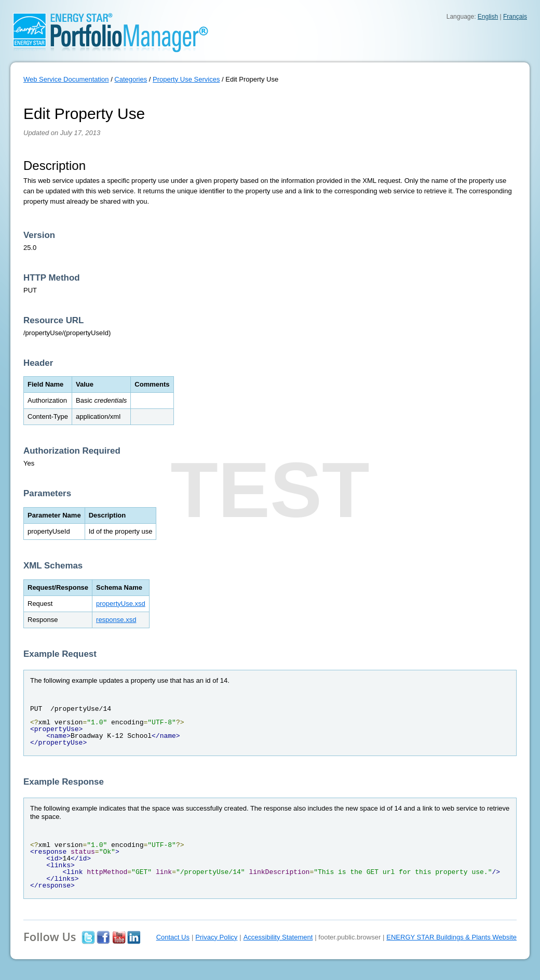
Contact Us (173, 937)
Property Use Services (186, 79)
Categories (131, 79)
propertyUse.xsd (121, 604)
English (488, 17)
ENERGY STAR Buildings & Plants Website (451, 937)
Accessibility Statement (278, 937)
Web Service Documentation (66, 79)
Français (515, 17)
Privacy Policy (216, 937)
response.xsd (116, 620)
